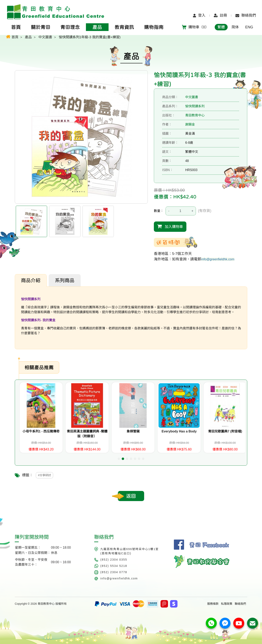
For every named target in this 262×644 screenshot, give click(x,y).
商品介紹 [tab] (31, 280)
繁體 (221, 27)
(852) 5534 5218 (114, 566)
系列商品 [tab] (65, 280)
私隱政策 (227, 604)
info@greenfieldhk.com (218, 259)
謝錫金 (190, 124)
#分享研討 (44, 475)
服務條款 (213, 604)
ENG (249, 27)
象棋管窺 (149, 431)
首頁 (12, 37)
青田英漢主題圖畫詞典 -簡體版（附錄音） (103, 434)
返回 (131, 496)
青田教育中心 (195, 115)
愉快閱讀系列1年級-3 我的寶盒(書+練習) (90, 37)
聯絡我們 (246, 15)
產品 (28, 37)
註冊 (220, 15)
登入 (199, 15)
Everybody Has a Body (195, 431)
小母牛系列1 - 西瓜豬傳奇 (57, 431)
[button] (119, 459)
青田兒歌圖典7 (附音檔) (241, 431)
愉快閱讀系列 (195, 106)
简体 (235, 27)
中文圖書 (45, 37)
